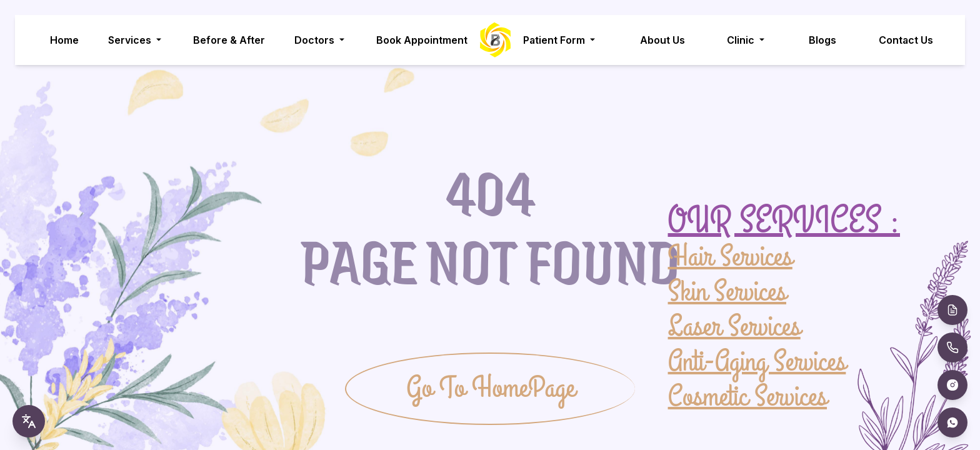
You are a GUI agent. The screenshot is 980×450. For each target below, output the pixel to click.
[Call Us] (952, 347)
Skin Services (727, 291)
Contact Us (906, 40)
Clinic (747, 40)
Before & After (229, 40)
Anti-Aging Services (757, 361)
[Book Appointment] (952, 310)
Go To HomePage (491, 388)
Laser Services (734, 326)
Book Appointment (422, 40)
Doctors (321, 40)
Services (136, 40)
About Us (662, 40)
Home (64, 40)
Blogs (822, 40)
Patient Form (560, 40)
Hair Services (730, 257)
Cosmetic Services (748, 396)
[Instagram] (952, 385)
